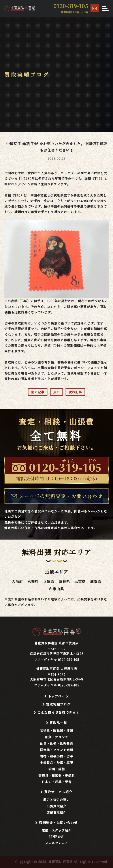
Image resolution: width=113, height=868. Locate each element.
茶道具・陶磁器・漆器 (56, 731)
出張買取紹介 (56, 806)
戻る (56, 392)
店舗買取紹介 (56, 812)
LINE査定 (57, 837)
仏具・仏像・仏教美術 (56, 743)
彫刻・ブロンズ (57, 737)
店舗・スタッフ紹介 (57, 830)
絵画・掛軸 (57, 769)
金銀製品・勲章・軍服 (56, 763)
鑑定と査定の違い (56, 800)
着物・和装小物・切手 (56, 756)
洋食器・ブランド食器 (56, 750)
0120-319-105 (69, 660)
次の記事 (75, 392)
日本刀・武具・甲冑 (57, 782)
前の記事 (38, 392)
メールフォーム (56, 843)
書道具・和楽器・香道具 (57, 775)
